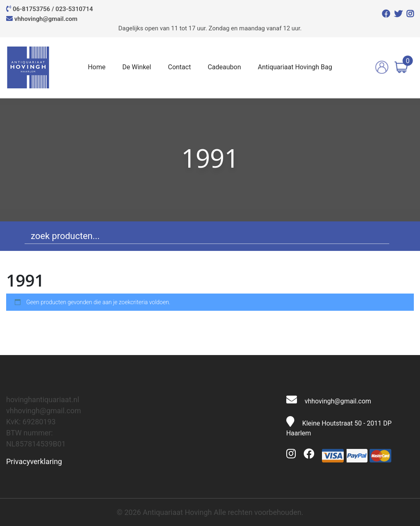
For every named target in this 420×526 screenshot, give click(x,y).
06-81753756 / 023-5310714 (53, 9)
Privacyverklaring (34, 461)
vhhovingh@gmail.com (46, 19)
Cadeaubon (224, 67)
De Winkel (137, 67)
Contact (179, 67)
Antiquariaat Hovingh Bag (295, 67)
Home (97, 67)
